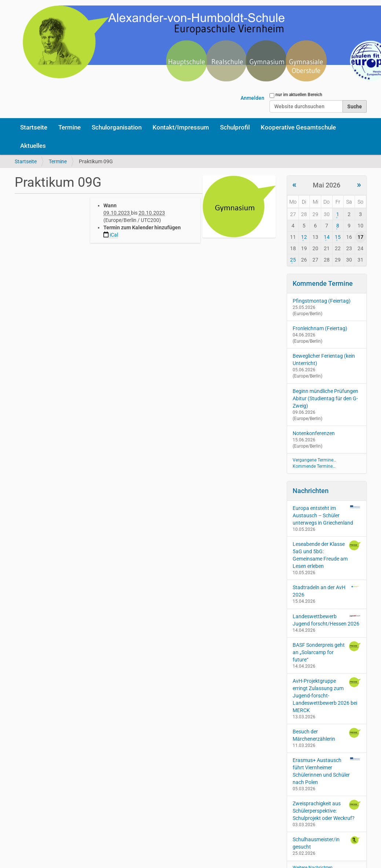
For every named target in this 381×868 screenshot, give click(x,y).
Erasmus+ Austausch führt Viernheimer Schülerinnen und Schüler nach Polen (327, 771)
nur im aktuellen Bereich (299, 95)
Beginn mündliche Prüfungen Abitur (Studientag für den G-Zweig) (325, 398)
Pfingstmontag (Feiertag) (322, 301)
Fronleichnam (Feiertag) (320, 328)
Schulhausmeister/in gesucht (327, 843)
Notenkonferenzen (314, 433)
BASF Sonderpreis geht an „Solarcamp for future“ (327, 652)
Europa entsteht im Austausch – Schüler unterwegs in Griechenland (327, 515)
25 (293, 260)
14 (327, 237)
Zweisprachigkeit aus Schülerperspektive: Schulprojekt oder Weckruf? (327, 810)
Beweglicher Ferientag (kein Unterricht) (324, 360)
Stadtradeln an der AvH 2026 (327, 591)
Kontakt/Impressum (181, 127)
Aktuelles (33, 146)
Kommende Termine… (314, 466)
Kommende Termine (323, 283)
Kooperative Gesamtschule (298, 127)
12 (304, 237)
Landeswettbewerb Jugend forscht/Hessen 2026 (327, 620)
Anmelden (252, 98)
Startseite (34, 127)
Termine (69, 127)
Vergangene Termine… (314, 460)
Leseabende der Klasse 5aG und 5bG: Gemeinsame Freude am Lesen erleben (327, 555)
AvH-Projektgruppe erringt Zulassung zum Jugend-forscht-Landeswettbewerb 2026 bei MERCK (327, 695)
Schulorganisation (117, 127)
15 (338, 237)
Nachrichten (311, 491)
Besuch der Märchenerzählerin (327, 735)
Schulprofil (235, 127)
